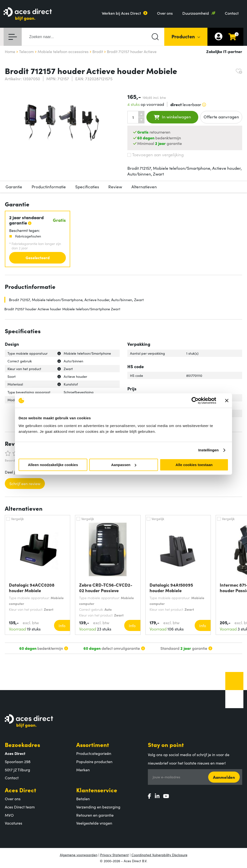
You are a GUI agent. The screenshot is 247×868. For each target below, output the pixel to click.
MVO (9, 815)
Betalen (83, 799)
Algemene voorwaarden (79, 855)
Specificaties (87, 187)
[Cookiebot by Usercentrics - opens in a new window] (195, 400)
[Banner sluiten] (227, 400)
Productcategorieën (94, 753)
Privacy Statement (114, 855)
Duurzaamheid (196, 13)
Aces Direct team (20, 807)
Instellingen (209, 450)
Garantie (14, 187)
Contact (232, 13)
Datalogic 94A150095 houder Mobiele (171, 588)
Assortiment (93, 744)
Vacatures (14, 823)
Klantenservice (97, 790)
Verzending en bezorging (98, 807)
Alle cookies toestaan (194, 465)
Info (62, 625)
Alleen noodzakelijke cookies (53, 465)
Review (115, 187)
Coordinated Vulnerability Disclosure (159, 855)
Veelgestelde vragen (94, 823)
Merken (83, 770)
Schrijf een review (25, 483)
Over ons (165, 13)
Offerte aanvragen (221, 117)
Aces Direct (21, 790)
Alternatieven (144, 187)
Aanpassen (124, 465)
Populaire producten (94, 761)
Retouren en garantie (95, 815)
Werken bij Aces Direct (121, 13)
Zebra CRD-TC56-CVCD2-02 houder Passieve (106, 588)
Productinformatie (49, 187)
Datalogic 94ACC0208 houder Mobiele (32, 588)
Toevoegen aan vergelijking (155, 155)
